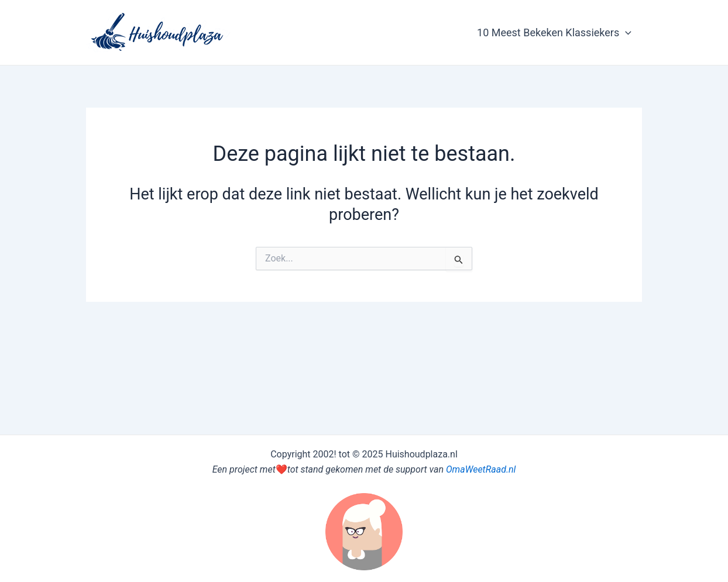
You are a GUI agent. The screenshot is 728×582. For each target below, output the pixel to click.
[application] (625, 33)
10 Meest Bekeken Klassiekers (554, 33)
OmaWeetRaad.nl (481, 469)
